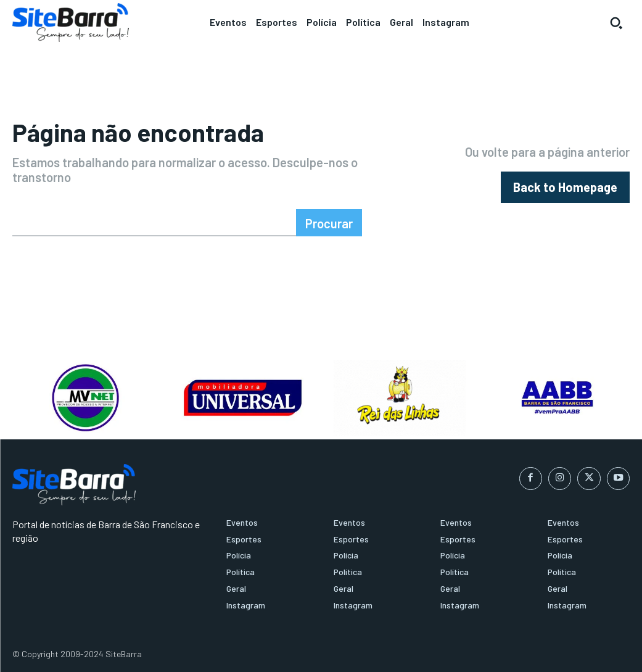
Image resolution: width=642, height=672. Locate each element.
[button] (616, 23)
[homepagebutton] (565, 187)
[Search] (329, 223)
